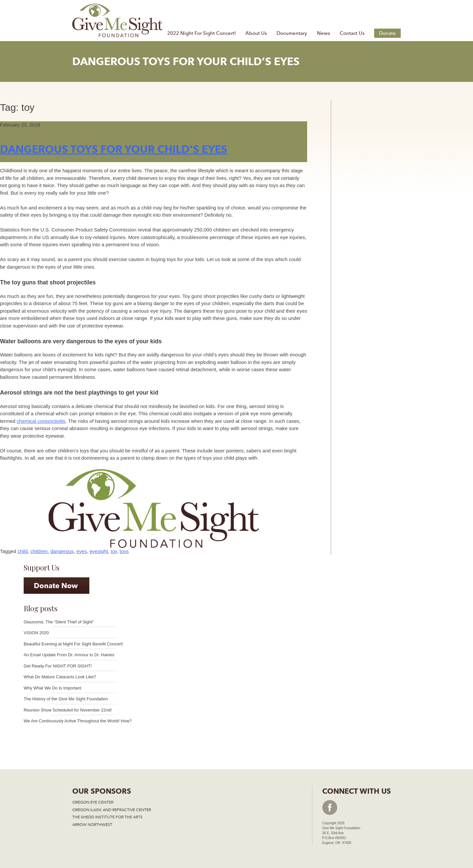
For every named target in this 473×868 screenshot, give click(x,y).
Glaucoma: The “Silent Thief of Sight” (59, 622)
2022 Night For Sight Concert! (202, 33)
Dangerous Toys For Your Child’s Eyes (114, 149)
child (23, 551)
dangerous (62, 551)
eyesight (99, 551)
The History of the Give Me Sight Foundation (66, 699)
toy (114, 551)
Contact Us (352, 33)
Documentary (292, 33)
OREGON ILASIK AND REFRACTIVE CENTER (112, 810)
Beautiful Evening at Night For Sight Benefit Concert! (73, 644)
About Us (256, 33)
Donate (387, 33)
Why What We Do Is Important (52, 688)
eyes (82, 551)
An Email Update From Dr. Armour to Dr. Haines (69, 655)
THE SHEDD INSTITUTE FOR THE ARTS (107, 817)
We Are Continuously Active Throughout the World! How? (78, 721)
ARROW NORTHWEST (92, 825)
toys (124, 551)
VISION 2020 (36, 633)
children (39, 551)
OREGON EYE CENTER (93, 802)
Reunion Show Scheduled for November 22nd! (68, 710)
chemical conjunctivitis (41, 421)
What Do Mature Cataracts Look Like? (60, 677)
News (324, 33)
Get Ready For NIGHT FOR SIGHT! (58, 666)
